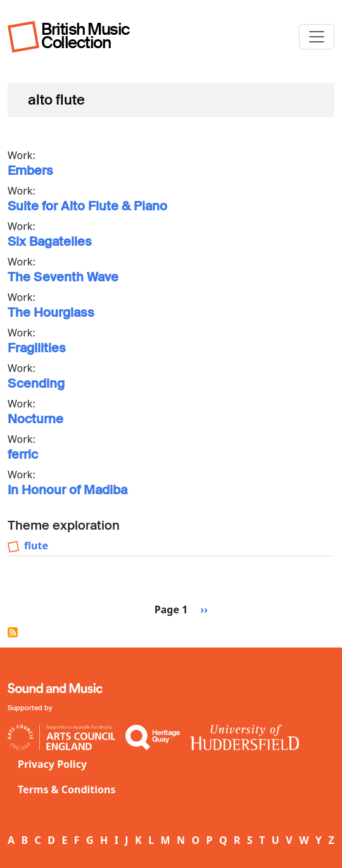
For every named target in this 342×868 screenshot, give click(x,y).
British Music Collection (85, 36)
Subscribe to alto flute (13, 632)
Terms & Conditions (67, 789)
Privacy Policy (52, 764)
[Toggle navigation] (317, 37)
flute (36, 546)
